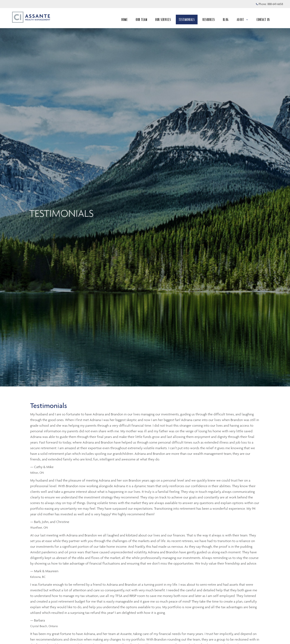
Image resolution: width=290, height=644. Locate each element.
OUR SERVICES (163, 20)
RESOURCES (209, 20)
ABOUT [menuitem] (243, 20)
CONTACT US (263, 20)
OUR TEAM (141, 20)
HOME (125, 20)
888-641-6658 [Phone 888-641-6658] (275, 4)
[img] (145, 193)
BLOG (226, 20)
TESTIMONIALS (187, 20)
